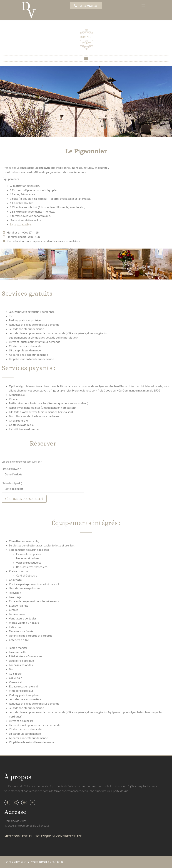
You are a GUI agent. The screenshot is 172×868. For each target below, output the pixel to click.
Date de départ (12, 483)
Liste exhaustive (20, 224)
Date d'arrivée (11, 469)
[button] (143, 5)
